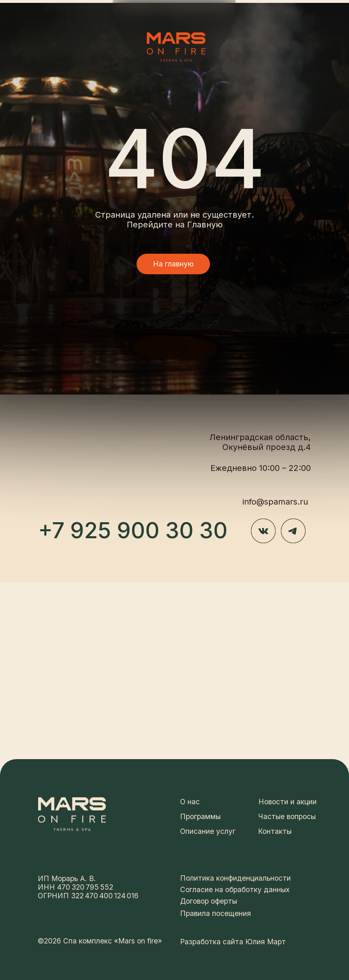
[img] (176, 47)
